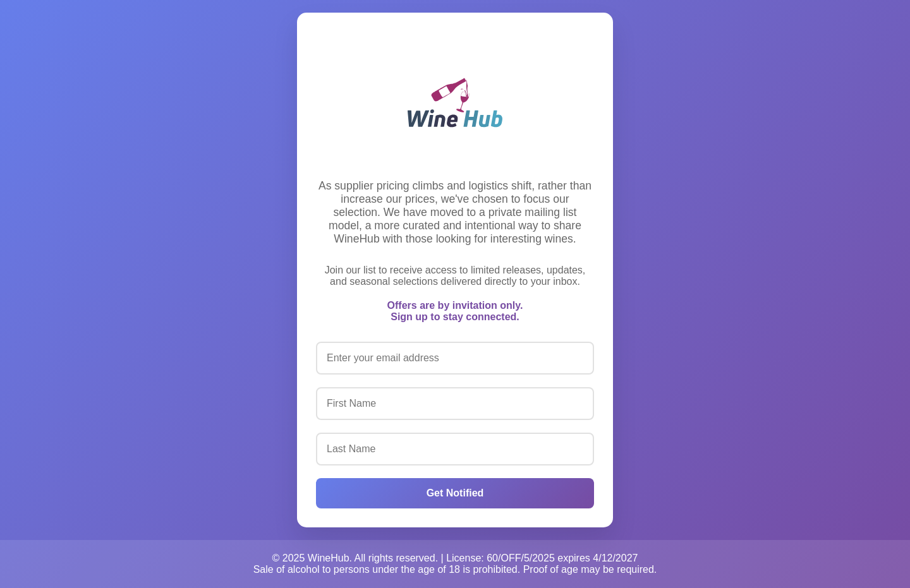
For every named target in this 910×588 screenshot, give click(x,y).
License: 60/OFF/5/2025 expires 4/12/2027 (542, 558)
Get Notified (455, 493)
